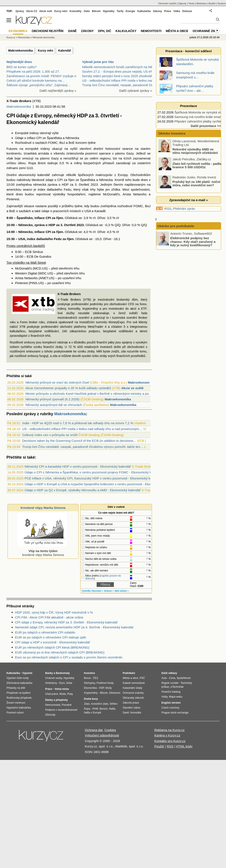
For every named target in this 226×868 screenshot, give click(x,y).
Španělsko (25, 218)
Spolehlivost (184, 678)
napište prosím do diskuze (103, 577)
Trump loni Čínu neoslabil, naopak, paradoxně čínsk (119, 85)
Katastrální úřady (132, 688)
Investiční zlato (100, 704)
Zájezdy (182, 3)
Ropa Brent (37, 163)
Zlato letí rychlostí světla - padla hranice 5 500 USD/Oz (197, 165)
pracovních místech (67, 211)
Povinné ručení (15, 713)
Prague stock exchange (175, 713)
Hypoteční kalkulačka (19, 708)
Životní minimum (16, 703)
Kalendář (65, 51)
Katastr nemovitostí (134, 683)
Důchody (50, 715)
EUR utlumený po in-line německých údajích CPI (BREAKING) (60, 652)
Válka (177, 11)
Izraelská (30, 153)
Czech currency (170, 708)
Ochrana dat (94, 730)
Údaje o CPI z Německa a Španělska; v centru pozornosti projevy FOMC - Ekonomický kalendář (93, 472)
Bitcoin (96, 11)
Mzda (63, 694)
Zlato (87, 11)
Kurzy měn (45, 51)
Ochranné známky (208, 31)
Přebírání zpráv (184, 209)
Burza (87, 678)
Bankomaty (63, 673)
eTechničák (177, 687)
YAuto (191, 3)
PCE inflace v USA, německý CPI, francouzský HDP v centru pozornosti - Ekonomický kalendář (93, 478)
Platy (70, 694)
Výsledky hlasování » (92, 591)
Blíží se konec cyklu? (22, 67)
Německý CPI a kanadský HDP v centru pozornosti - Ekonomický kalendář (78, 466)
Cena (172, 678)
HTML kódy (184, 746)
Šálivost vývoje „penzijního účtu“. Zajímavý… (39, 85)
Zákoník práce (131, 703)
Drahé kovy (91, 699)
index (42, 189)
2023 (94, 184)
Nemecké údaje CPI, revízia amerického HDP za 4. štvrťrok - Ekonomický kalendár (74, 627)
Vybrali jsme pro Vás (98, 62)
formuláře (136, 713)
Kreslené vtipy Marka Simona (43, 508)
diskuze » (109, 591)
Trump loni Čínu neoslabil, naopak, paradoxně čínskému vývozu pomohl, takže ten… (83, 447)
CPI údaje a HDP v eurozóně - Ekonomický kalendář (53, 642)
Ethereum (115, 693)
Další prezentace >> (206, 126)
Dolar (69, 683)
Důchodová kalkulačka (19, 683)
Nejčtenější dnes (19, 62)
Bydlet (212, 3)
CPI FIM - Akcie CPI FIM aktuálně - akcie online (49, 617)
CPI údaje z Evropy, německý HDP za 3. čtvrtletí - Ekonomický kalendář (66, 622)
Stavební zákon (132, 708)
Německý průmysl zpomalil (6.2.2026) (52, 399)
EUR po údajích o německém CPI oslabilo (45, 632)
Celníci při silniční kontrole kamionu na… (36, 80)
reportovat (43, 194)
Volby (164, 697)
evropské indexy (38, 149)
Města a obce (177, 31)
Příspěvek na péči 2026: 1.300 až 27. (33, 71)
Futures (12, 149)
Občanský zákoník (133, 698)
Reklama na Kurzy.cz (169, 730)
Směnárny (51, 683)
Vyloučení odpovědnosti (102, 735)
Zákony (157, 11)
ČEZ (96, 678)
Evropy (123, 175)
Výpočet (27, 673)
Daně (72, 31)
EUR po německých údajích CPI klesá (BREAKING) (52, 647)
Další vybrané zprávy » (135, 91)
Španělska (54, 138)
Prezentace (188, 106)
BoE (72, 143)
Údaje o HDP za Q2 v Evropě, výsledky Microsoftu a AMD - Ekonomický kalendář (83, 490)
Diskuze (187, 11)
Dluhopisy (90, 683)
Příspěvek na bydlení (19, 693)
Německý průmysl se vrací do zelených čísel (57, 382)
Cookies (110, 730)
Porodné (67, 705)
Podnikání (129, 673)
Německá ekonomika (44, 37)
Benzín (104, 709)
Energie (130, 11)
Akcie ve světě (132, 388)
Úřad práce (52, 694)
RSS (168, 209)
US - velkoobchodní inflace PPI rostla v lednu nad (118, 80)
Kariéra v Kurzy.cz (167, 735)
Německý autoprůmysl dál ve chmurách (54, 405)
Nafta (112, 709)
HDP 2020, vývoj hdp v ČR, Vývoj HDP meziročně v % (54, 612)
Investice (89, 673)
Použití (159, 746)
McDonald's (111, 194)
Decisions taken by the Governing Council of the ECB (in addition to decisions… (79, 441)
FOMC (53, 143)
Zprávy (20, 11)
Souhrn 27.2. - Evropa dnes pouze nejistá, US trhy (118, 71)
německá (40, 184)
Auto (164, 678)
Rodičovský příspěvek (19, 698)
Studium (222, 3)
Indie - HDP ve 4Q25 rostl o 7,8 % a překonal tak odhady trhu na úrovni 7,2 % (78, 423)
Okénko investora (171, 133)
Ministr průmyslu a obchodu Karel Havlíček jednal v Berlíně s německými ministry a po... (88, 394)
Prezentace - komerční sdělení (188, 51)
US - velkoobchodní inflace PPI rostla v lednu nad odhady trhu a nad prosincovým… (82, 429)
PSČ (142, 678)
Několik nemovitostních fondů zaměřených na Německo (122, 67)
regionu (105, 158)
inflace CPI (43, 218)
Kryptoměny (91, 693)
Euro (62, 683)
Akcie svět (46, 11)
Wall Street (38, 263)
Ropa (87, 709)
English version (171, 703)
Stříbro (113, 704)
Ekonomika (24, 37)
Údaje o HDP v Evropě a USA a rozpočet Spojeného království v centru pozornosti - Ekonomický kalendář (100, 484)
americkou (14, 189)
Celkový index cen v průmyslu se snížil (50, 435)
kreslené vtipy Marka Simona (42, 551)
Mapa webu (176, 697)
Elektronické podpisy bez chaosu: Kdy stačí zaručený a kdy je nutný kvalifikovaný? (193, 242)
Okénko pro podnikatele (176, 226)
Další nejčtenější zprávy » (58, 91)
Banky (49, 673)
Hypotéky (109, 11)
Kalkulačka (144, 11)
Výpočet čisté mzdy (18, 678)
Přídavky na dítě (16, 688)
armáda (43, 153)
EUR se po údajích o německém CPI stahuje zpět (50, 637)
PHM (95, 709)
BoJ (62, 143)
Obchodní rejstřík (167, 3)
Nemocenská (53, 705)
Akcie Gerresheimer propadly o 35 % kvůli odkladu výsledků (68, 388)
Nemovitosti (151, 31)
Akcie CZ (32, 11)
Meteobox (202, 3)
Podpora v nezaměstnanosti (61, 710)
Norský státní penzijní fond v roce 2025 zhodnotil (117, 76)
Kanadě (100, 211)
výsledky (59, 194)
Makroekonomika (20, 51)
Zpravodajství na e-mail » (188, 200)
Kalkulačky (126, 31)
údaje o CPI (54, 180)
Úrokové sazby (54, 678)
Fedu (67, 189)
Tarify (120, 11)
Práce (168, 11)
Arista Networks (135, 194)
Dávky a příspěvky (56, 700)
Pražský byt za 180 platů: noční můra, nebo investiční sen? (196, 183)
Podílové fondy (105, 683)
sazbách (41, 143)
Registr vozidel (170, 683)
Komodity (75, 11)
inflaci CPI (34, 138)
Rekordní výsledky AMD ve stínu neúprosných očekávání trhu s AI (188, 153)
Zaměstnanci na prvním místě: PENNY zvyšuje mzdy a (46, 76)
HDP (65, 184)
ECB (28, 252)
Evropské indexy (27, 133)
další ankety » (122, 591)
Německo (26, 225)
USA (88, 211)
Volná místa (62, 689)
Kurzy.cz (11, 37)
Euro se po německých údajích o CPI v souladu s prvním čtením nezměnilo (69, 657)
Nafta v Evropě (92, 713)
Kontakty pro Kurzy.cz (170, 741)
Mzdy (109, 688)
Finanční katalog (171, 692)
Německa (72, 138)
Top (9, 263)
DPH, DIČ (104, 31)
